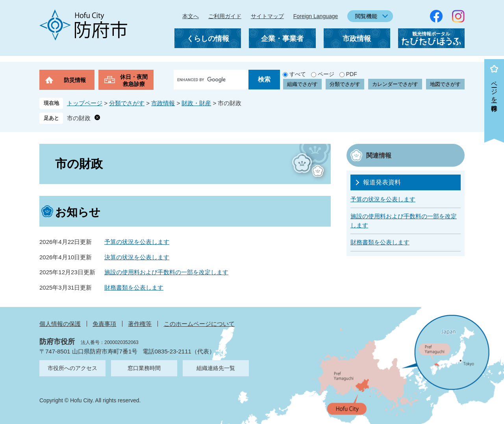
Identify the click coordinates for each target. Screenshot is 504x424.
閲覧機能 (366, 16)
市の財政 (79, 118)
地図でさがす (445, 84)
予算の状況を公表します (137, 242)
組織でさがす (302, 84)
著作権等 (140, 324)
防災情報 (75, 80)
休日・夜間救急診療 (134, 80)
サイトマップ (267, 16)
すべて (298, 74)
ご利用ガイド (225, 16)
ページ (326, 74)
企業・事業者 (282, 39)
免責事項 (104, 324)
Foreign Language (316, 16)
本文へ (191, 16)
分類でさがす (345, 84)
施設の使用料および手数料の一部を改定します (166, 272)
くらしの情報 (208, 39)
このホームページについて (199, 324)
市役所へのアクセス (72, 368)
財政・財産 (196, 103)
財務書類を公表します (134, 287)
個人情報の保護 (60, 324)
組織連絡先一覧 (216, 368)
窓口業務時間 (144, 368)
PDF (352, 74)
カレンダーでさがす (395, 84)
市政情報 (357, 39)
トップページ (85, 103)
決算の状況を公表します (137, 257)
